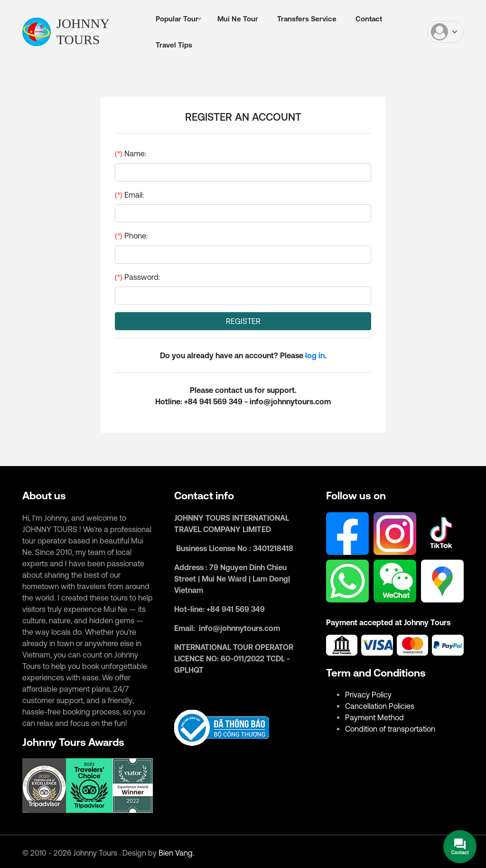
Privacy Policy (368, 695)
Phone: (171, 236)
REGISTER (243, 321)
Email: (169, 195)
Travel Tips (174, 45)
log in (315, 355)
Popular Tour (177, 19)
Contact (369, 19)
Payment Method (374, 717)
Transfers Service (307, 19)
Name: (170, 153)
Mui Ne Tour (238, 19)
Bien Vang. (176, 853)
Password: (177, 277)
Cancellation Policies (380, 706)
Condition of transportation (390, 729)
